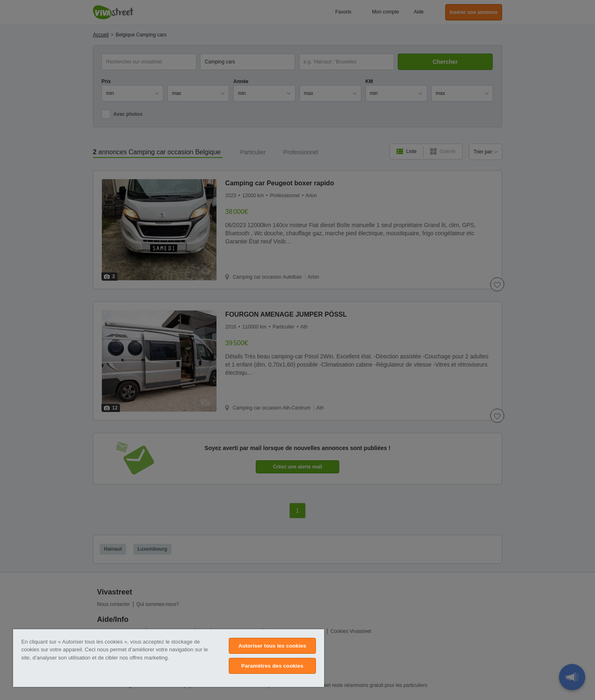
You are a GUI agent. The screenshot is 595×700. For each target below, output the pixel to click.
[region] (169, 658)
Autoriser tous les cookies (272, 646)
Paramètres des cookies (273, 666)
